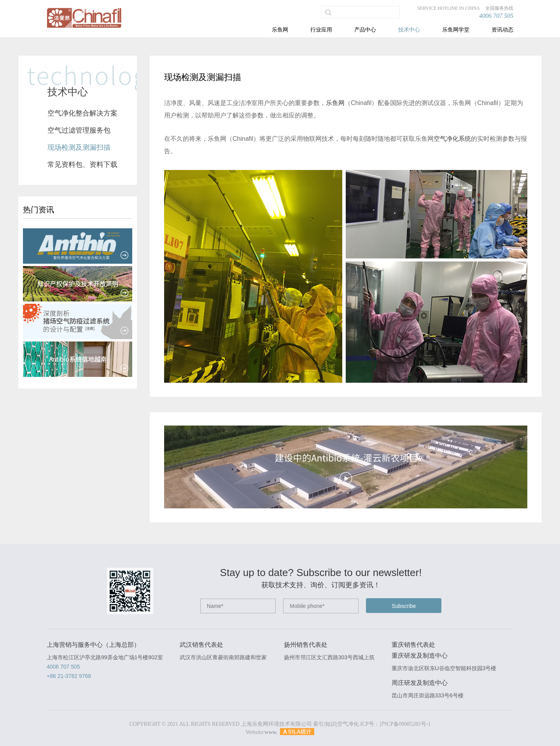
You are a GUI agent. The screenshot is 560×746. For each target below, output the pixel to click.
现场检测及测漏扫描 (79, 147)
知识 (331, 724)
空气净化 (348, 724)
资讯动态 (502, 30)
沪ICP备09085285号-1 (405, 724)
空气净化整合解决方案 (82, 113)
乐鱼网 (280, 30)
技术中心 (409, 30)
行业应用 (321, 30)
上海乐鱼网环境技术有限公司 (276, 724)
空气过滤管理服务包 (79, 130)
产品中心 (365, 30)
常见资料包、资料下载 (82, 165)
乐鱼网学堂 (456, 30)
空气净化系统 (452, 139)
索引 (318, 724)
